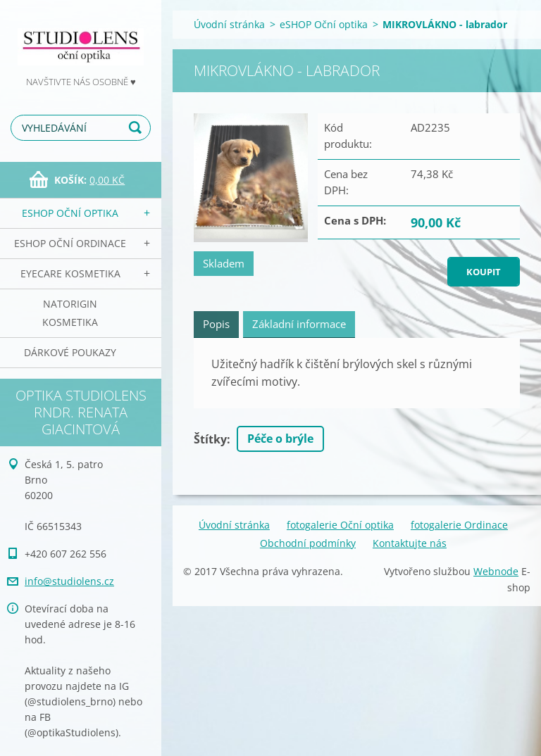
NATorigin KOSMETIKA (70, 313)
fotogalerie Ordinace (459, 525)
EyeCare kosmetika (70, 273)
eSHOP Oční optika (70, 213)
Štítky (210, 439)
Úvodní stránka (229, 24)
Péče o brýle (280, 439)
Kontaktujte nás (410, 543)
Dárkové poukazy (70, 352)
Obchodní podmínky (308, 543)
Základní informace (299, 324)
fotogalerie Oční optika (340, 525)
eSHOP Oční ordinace (70, 243)
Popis (216, 324)
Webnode (496, 571)
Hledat (137, 128)
